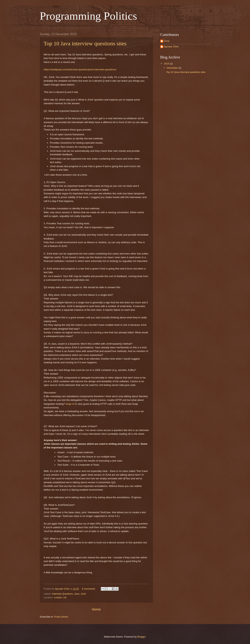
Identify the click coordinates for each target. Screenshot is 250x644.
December (173, 68)
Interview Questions (63, 594)
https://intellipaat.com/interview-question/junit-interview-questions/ (80, 69)
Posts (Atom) (61, 617)
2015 (167, 64)
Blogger (141, 637)
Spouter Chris (171, 47)
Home (96, 609)
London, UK (60, 597)
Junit (83, 594)
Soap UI (70, 404)
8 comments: (89, 589)
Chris (167, 41)
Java (77, 594)
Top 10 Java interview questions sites (85, 43)
